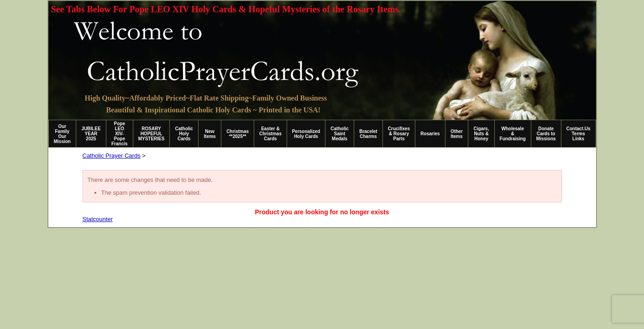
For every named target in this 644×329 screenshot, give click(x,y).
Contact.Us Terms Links (579, 134)
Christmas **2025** (238, 134)
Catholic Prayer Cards (112, 156)
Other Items (457, 134)
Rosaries (430, 134)
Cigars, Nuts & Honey (482, 134)
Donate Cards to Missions (546, 134)
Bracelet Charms (368, 134)
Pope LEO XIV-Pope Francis (120, 134)
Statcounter (98, 219)
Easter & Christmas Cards (270, 134)
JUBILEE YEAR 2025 (91, 134)
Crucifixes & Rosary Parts (399, 134)
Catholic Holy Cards (184, 134)
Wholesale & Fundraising (513, 134)
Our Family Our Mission (62, 134)
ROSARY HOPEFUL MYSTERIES (152, 134)
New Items (210, 134)
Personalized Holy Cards (306, 134)
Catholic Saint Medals (339, 134)
